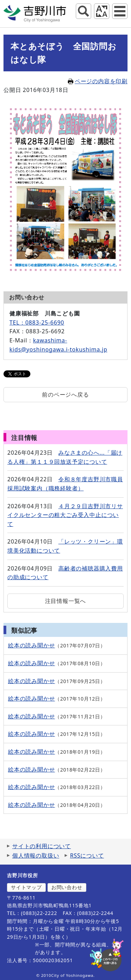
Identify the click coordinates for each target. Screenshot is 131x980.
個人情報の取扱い (36, 855)
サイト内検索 (83, 11)
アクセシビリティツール (102, 11)
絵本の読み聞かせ (31, 645)
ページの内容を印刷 (98, 81)
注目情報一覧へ (66, 601)
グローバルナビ (120, 11)
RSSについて (87, 855)
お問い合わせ (67, 887)
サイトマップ (26, 887)
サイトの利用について (42, 846)
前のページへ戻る (65, 395)
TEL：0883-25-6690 (37, 322)
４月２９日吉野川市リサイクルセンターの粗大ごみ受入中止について (65, 515)
